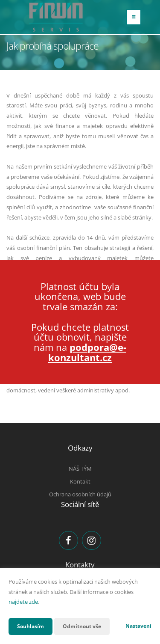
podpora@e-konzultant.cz (87, 352)
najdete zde (23, 602)
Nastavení (138, 626)
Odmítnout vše (82, 626)
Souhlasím (31, 626)
